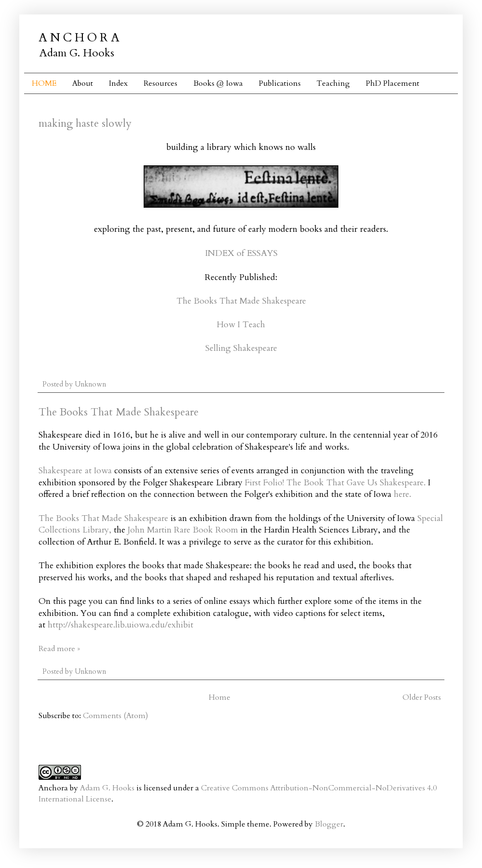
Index (118, 83)
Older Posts (422, 697)
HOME (44, 83)
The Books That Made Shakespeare (241, 301)
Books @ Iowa (218, 83)
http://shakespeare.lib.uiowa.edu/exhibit (120, 625)
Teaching (333, 83)
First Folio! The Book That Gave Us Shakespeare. (335, 483)
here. (402, 494)
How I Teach (241, 325)
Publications (280, 83)
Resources (161, 83)
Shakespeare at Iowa (75, 471)
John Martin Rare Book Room (183, 530)
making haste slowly (85, 123)
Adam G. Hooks (107, 788)
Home (220, 697)
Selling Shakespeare (241, 348)
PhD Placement (393, 83)
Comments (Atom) (115, 716)
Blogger (329, 824)
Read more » (59, 649)
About (83, 83)
